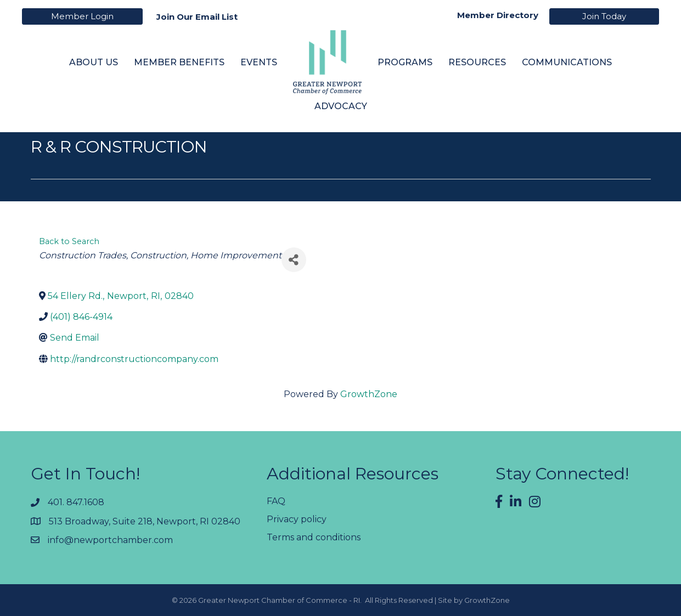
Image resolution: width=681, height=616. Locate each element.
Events (259, 62)
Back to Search (69, 241)
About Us (94, 62)
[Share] (294, 260)
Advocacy (341, 106)
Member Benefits (179, 62)
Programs (405, 62)
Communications (567, 62)
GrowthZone (369, 394)
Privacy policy (297, 519)
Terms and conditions (314, 537)
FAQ (276, 501)
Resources (477, 62)
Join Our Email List (197, 17)
